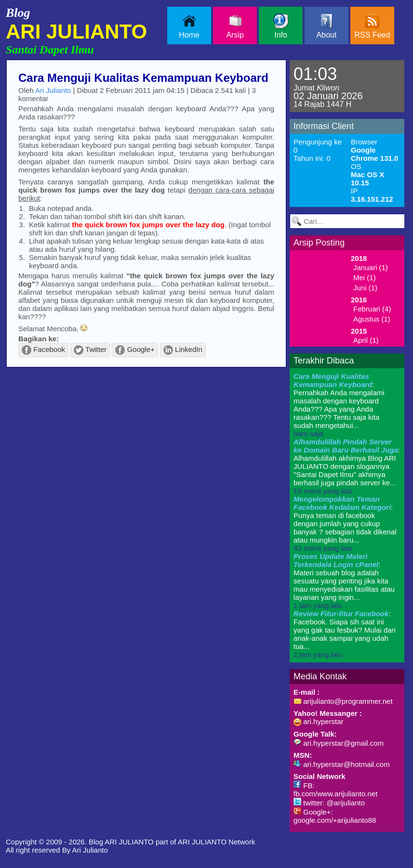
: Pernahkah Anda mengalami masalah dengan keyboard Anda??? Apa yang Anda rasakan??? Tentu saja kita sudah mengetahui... (339, 405)
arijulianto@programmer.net (343, 701)
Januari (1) (371, 267)
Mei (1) (365, 278)
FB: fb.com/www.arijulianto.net (335, 790)
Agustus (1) (372, 319)
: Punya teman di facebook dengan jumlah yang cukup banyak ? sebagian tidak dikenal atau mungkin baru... (345, 524)
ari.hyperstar (319, 721)
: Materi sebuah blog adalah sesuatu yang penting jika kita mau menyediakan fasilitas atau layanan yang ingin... (344, 581)
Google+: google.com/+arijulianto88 (335, 816)
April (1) (366, 340)
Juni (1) (365, 288)
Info (281, 26)
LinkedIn (183, 350)
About (327, 26)
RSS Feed (373, 26)
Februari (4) (372, 309)
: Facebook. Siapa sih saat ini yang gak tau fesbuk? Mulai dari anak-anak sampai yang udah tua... (345, 634)
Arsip (235, 26)
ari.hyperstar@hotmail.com (342, 764)
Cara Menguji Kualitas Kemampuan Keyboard (143, 78)
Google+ (135, 350)
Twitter (90, 350)
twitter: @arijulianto (329, 803)
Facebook (43, 350)
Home (189, 26)
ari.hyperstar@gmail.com (339, 743)
